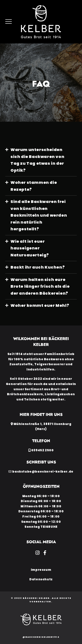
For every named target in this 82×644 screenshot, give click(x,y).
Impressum (41, 570)
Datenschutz (41, 579)
